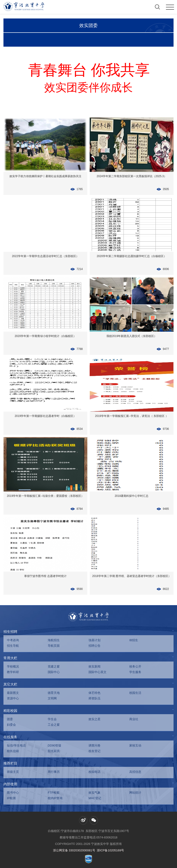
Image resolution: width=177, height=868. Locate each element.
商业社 (134, 719)
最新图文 (13, 693)
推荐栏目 (10, 763)
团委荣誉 (102, 40)
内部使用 (10, 784)
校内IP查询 (55, 798)
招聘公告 (94, 646)
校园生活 (135, 693)
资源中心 (13, 698)
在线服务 (10, 737)
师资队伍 (94, 698)
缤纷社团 (75, 40)
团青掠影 (22, 40)
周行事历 (54, 772)
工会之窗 (54, 725)
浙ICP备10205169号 (111, 850)
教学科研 (13, 672)
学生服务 (135, 672)
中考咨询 (13, 640)
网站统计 (135, 793)
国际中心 (54, 672)
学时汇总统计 (129, 40)
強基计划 (94, 640)
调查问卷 (94, 745)
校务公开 (135, 666)
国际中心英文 (97, 672)
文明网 (52, 698)
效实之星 (94, 719)
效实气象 (94, 793)
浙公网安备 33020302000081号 (74, 850)
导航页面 (54, 646)
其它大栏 (10, 684)
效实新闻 (94, 666)
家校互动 (135, 745)
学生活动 (48, 40)
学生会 (52, 719)
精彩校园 (10, 711)
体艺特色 (94, 693)
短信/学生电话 (16, 745)
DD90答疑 (55, 745)
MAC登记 (95, 798)
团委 (10, 719)
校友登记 (94, 751)
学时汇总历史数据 (155, 40)
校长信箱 (13, 751)
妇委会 (11, 725)
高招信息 (135, 772)
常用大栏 (10, 658)
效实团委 (88, 26)
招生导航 (13, 646)
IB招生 (134, 640)
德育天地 (54, 693)
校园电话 (94, 772)
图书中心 (13, 793)
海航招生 (54, 640)
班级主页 (13, 772)
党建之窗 (54, 666)
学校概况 (13, 666)
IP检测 (11, 798)
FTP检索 (54, 793)
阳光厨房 (54, 751)
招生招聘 (10, 632)
